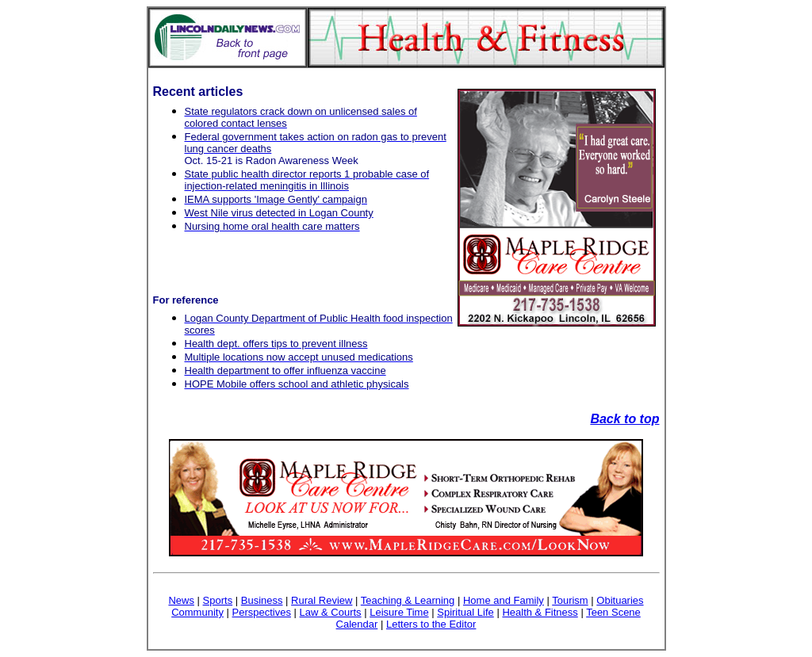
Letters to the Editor (431, 624)
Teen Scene (613, 612)
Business (262, 600)
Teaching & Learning (408, 600)
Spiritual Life (465, 612)
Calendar (357, 624)
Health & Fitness (540, 612)
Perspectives (262, 612)
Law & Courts (331, 612)
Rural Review (322, 600)
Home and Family (504, 600)
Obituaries (620, 600)
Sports (218, 600)
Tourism (570, 600)
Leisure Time (399, 612)
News (181, 600)
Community (197, 612)
